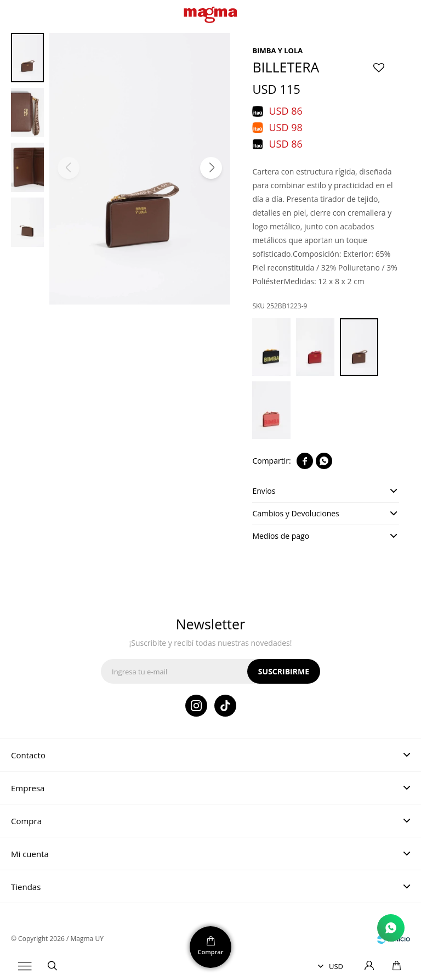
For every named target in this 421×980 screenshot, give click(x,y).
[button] (211, 168)
